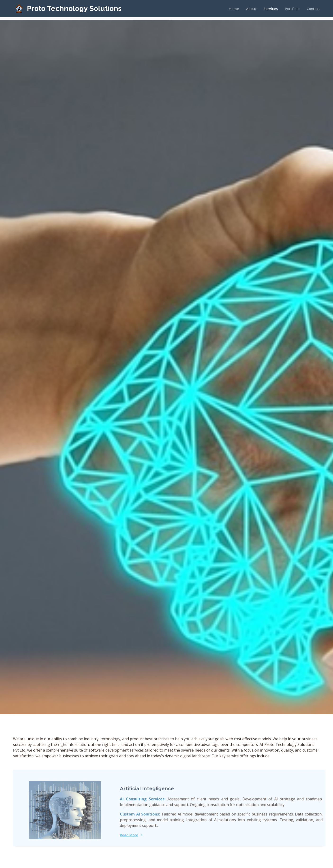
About (251, 9)
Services (271, 9)
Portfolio (292, 9)
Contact (313, 9)
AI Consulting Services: (151, 807)
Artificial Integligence (155, 797)
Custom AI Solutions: (148, 822)
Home (234, 9)
